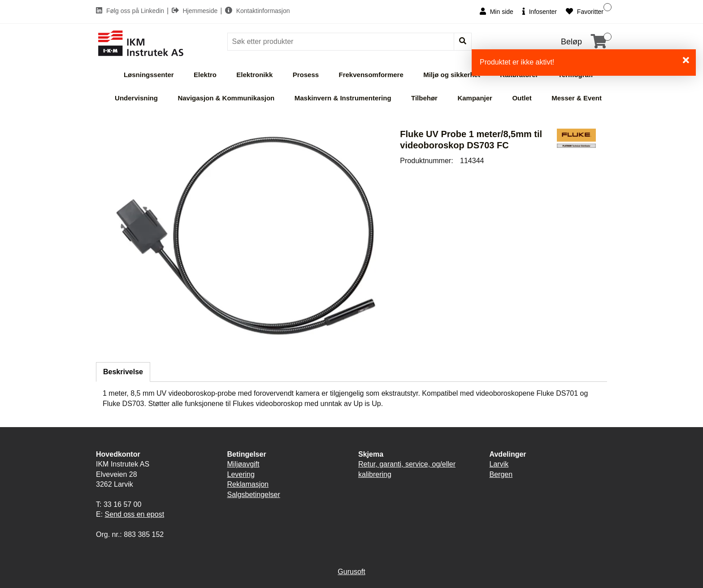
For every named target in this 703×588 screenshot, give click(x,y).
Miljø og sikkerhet (452, 75)
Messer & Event (577, 98)
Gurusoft (351, 572)
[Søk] (342, 42)
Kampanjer (475, 98)
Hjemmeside (196, 11)
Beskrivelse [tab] (123, 372)
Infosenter (540, 11)
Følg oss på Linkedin (131, 11)
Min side (497, 11)
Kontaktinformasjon (258, 11)
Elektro (205, 75)
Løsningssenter (149, 75)
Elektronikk (254, 75)
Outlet (522, 98)
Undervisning (136, 98)
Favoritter (585, 11)
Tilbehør (424, 98)
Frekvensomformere (371, 75)
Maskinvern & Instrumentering (343, 98)
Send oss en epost (135, 514)
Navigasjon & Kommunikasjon (226, 98)
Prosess (306, 75)
